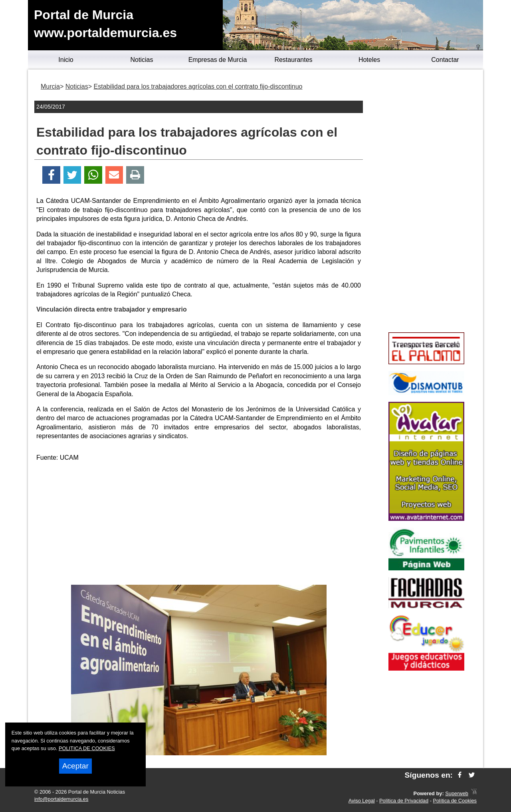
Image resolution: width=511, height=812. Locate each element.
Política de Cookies (455, 801)
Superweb (457, 793)
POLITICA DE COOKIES (87, 748)
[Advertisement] (199, 525)
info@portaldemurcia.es (61, 799)
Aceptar (75, 766)
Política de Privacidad (404, 801)
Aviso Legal (362, 801)
